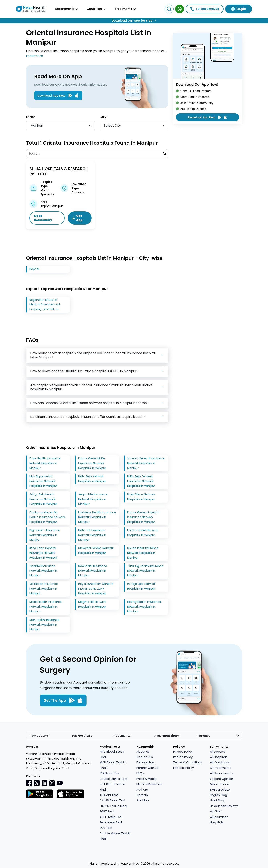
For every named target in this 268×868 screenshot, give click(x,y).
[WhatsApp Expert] (180, 9)
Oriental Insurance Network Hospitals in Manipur (43, 571)
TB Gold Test (109, 795)
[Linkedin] (44, 783)
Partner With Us (147, 768)
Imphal (34, 269)
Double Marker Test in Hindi (115, 836)
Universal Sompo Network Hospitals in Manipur (96, 550)
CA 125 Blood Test (113, 800)
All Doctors (218, 752)
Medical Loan (220, 784)
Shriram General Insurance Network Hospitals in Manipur (146, 463)
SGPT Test (107, 811)
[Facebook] (29, 783)
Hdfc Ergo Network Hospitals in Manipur (92, 479)
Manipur (37, 126)
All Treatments (221, 768)
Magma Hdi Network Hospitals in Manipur (92, 604)
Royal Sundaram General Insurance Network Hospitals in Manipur (96, 589)
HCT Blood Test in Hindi (112, 787)
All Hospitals (219, 757)
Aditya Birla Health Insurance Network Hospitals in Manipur (43, 499)
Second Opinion (222, 779)
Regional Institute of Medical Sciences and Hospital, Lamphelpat (45, 305)
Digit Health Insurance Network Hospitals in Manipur (45, 535)
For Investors (146, 762)
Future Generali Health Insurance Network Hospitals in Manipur (143, 517)
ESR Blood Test (110, 773)
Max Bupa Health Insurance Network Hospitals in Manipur (43, 481)
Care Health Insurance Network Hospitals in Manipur (45, 463)
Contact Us (145, 757)
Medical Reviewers (149, 784)
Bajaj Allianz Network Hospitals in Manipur (141, 497)
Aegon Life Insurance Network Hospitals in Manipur (93, 499)
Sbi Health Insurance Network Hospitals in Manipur (44, 589)
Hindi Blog (217, 800)
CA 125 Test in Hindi (113, 806)
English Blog (219, 795)
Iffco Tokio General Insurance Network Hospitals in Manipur (43, 553)
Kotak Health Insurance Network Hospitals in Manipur (45, 607)
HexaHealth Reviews (224, 806)
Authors (142, 790)
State (31, 117)
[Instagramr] (52, 783)
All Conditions (220, 762)
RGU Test (106, 828)
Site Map (143, 800)
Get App (77, 218)
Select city (112, 126)
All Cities (216, 811)
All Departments (222, 773)
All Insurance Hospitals (219, 820)
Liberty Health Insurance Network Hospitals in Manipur (144, 607)
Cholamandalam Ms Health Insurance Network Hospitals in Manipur (47, 517)
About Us (143, 752)
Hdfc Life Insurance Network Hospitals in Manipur (92, 535)
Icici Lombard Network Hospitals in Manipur (143, 533)
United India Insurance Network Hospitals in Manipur (143, 553)
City (103, 117)
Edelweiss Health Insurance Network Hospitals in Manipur (97, 517)
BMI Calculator (220, 790)
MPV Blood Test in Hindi (112, 754)
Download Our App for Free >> (134, 21)
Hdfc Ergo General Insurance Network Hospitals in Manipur (141, 481)
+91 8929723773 (205, 9)
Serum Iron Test (111, 822)
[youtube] (60, 783)
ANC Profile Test (111, 817)
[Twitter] (37, 783)
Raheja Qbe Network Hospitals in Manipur (141, 586)
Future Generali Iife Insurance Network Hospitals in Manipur (92, 463)
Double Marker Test (114, 779)
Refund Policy (183, 757)
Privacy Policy (183, 752)
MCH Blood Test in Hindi (113, 765)
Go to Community (43, 218)
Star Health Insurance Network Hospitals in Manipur (44, 625)
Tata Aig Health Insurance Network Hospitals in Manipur (145, 571)
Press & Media (146, 779)
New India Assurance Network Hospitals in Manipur (93, 571)
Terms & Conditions (188, 762)
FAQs (140, 773)
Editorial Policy (183, 768)
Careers (142, 795)
